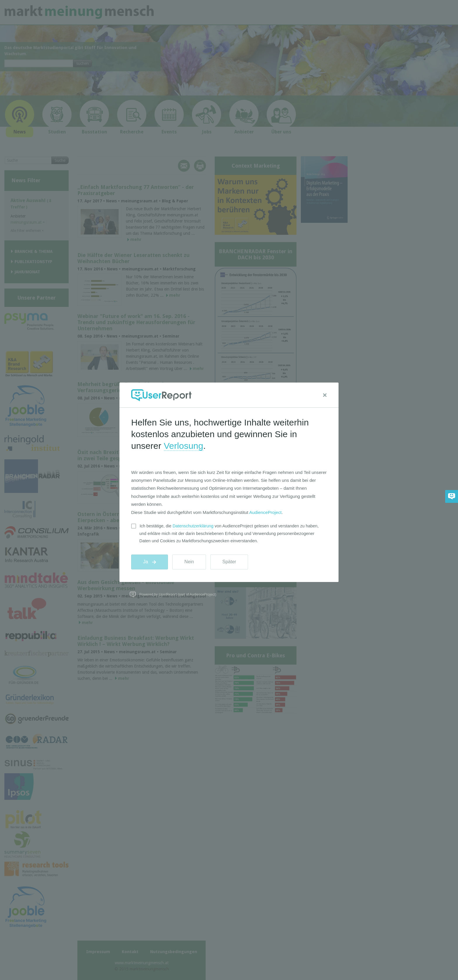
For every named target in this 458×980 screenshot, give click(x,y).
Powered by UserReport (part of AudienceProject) (178, 595)
